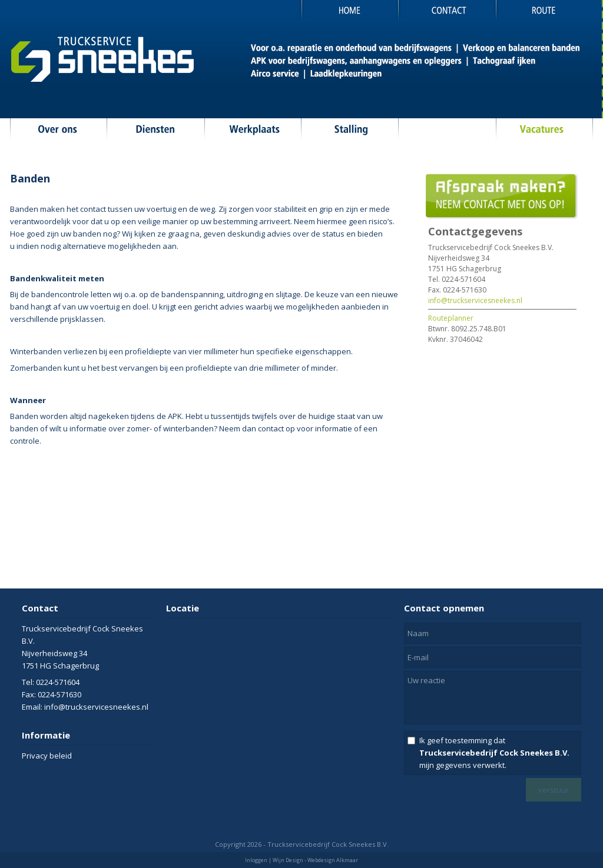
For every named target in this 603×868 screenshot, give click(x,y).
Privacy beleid (47, 756)
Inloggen (256, 860)
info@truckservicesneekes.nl (475, 300)
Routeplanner (451, 318)
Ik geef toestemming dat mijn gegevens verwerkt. (494, 753)
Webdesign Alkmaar (333, 860)
